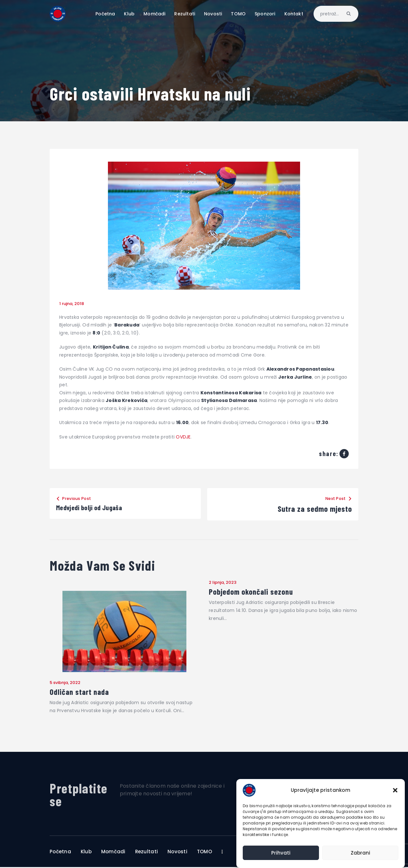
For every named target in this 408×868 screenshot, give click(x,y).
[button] (395, 790)
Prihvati (281, 853)
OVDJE (183, 437)
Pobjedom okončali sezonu (253, 592)
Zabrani (360, 853)
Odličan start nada (81, 692)
